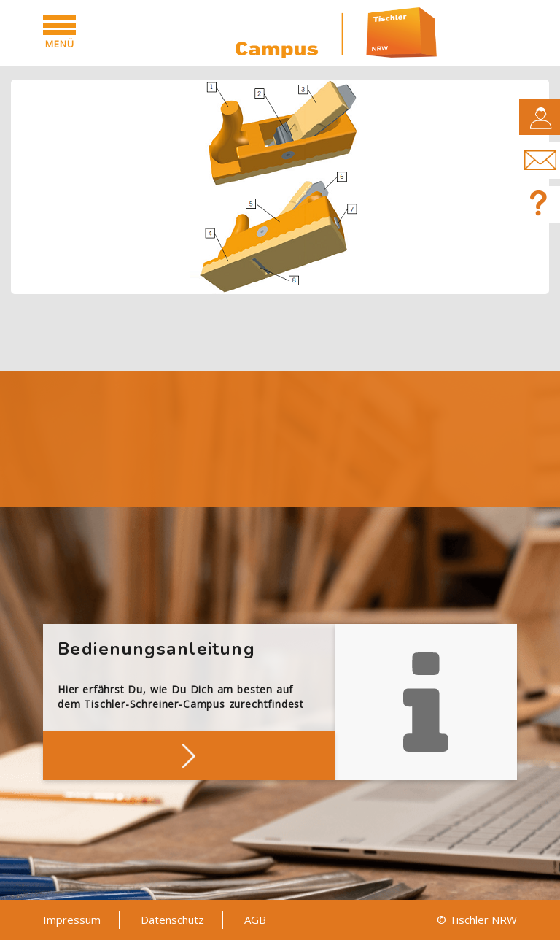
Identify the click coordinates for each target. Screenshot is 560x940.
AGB (255, 920)
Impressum (72, 920)
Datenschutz (172, 920)
